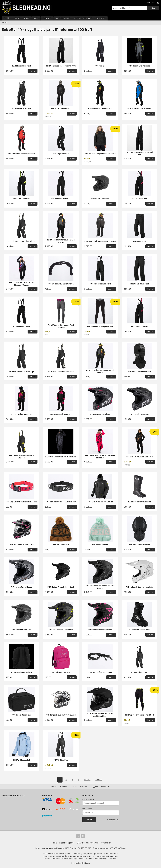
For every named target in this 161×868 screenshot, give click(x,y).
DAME (27, 18)
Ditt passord (87, 809)
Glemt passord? (113, 820)
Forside (7, 18)
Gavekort (84, 787)
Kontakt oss (106, 787)
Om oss (74, 787)
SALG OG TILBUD (63, 18)
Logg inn (94, 787)
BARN (36, 18)
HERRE (17, 18)
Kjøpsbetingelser (67, 843)
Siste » (99, 780)
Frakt (54, 843)
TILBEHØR (47, 18)
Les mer (88, 859)
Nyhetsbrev (106, 843)
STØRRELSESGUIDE (83, 18)
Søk (153, 8)
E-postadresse (88, 799)
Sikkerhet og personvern (88, 843)
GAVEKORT (101, 18)
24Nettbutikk (85, 863)
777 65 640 (86, 848)
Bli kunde (64, 787)
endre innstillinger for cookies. (106, 859)
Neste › (87, 780)
